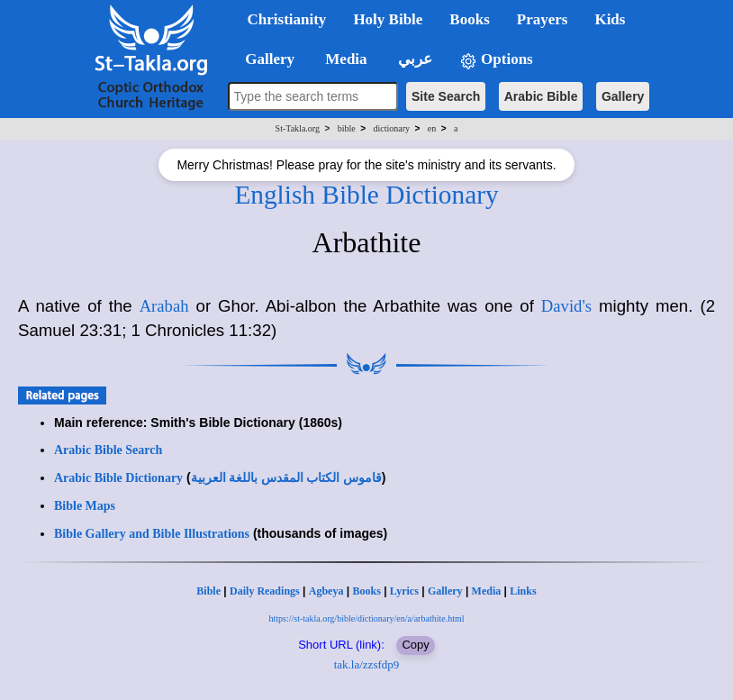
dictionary (391, 128)
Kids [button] (610, 19)
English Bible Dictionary (366, 195)
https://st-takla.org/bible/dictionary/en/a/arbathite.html (367, 618)
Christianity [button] (287, 19)
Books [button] (469, 19)
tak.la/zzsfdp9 (367, 664)
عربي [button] (413, 59)
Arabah (164, 306)
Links (523, 591)
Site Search (446, 96)
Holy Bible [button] (388, 19)
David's (566, 306)
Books (366, 591)
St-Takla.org (298, 128)
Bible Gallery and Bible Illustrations (152, 534)
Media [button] (344, 59)
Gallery (623, 96)
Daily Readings (265, 591)
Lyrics (404, 591)
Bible (208, 591)
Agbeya (326, 591)
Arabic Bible (541, 96)
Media (487, 591)
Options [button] (496, 60)
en (432, 128)
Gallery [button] (265, 59)
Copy (415, 645)
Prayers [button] (543, 19)
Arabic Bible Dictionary (118, 478)
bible (347, 128)
